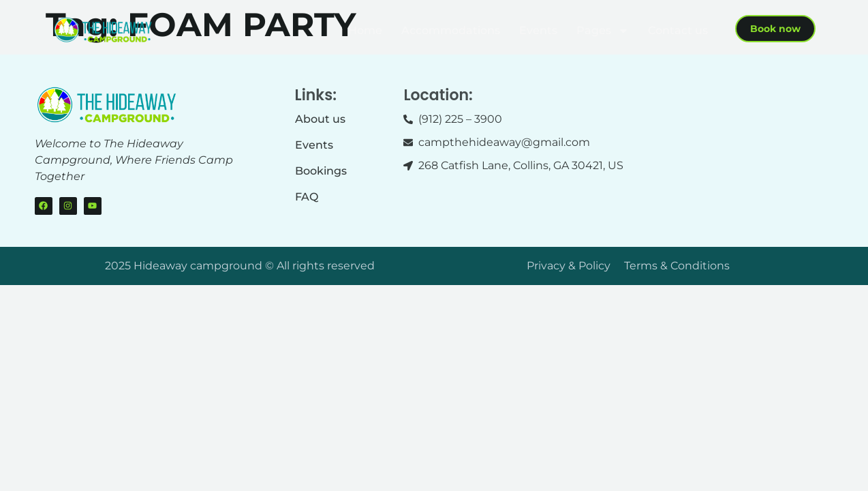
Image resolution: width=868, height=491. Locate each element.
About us (320, 119)
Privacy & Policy (569, 266)
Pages (603, 31)
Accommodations (451, 30)
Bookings (321, 171)
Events (538, 30)
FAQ (307, 197)
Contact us (678, 30)
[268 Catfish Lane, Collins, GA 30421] (754, 138)
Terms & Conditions (677, 266)
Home (365, 30)
